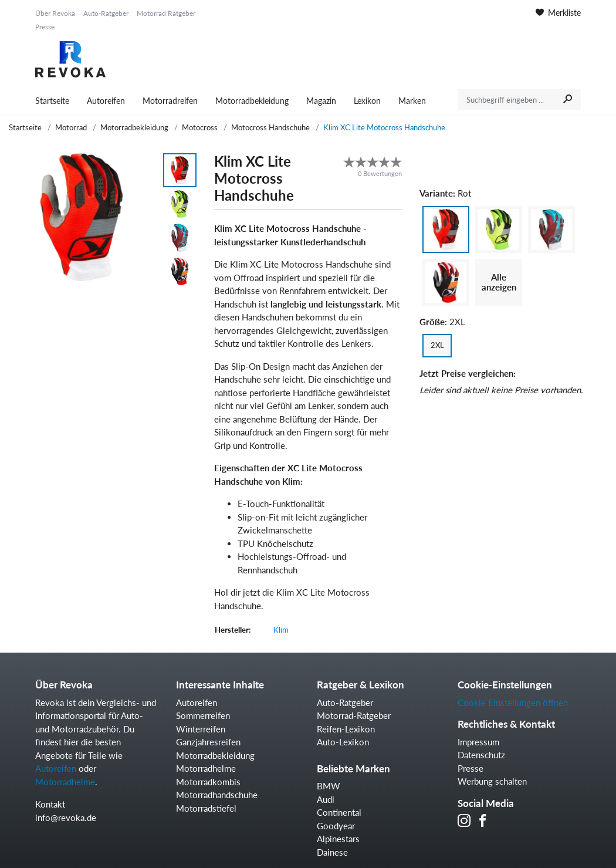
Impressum (478, 742)
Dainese (332, 852)
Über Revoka (55, 13)
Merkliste (558, 13)
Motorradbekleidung (252, 101)
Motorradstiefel (206, 808)
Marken (412, 101)
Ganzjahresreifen (208, 742)
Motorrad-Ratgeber (354, 715)
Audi (326, 799)
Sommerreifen (203, 715)
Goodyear (336, 826)
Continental (339, 812)
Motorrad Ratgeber (166, 13)
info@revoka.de (66, 818)
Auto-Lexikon (343, 742)
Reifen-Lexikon (346, 729)
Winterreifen (201, 729)
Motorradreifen (170, 101)
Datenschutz (481, 755)
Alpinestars (338, 839)
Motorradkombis (208, 782)
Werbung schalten (492, 781)
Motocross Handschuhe (270, 127)
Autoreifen (106, 101)
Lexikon (367, 101)
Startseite (52, 101)
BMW (329, 786)
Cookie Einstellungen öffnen (513, 702)
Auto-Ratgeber (106, 13)
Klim (281, 630)
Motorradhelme (65, 782)
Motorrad (71, 127)
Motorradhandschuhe (217, 795)
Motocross (200, 127)
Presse (45, 27)
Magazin (321, 101)
